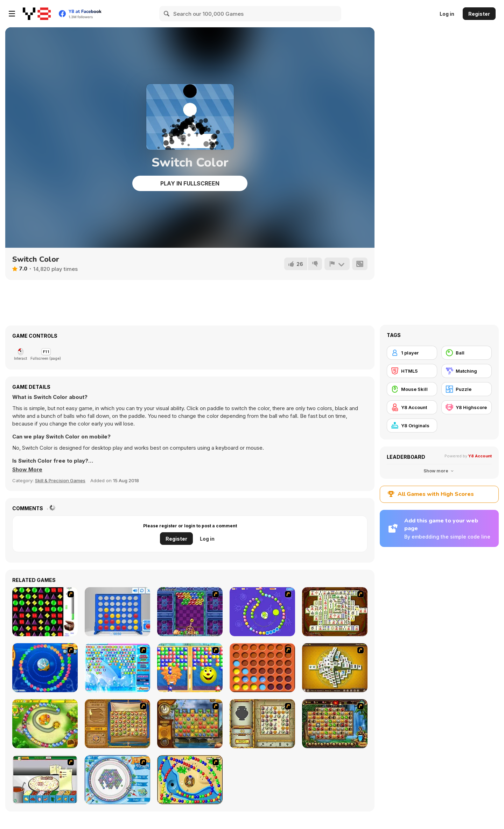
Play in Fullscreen (190, 183)
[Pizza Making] (45, 780)
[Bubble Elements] (117, 668)
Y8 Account (480, 456)
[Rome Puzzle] (335, 724)
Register (479, 14)
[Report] (337, 264)
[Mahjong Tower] (335, 668)
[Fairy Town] (117, 780)
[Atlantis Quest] (262, 724)
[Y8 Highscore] (467, 407)
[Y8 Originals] (412, 426)
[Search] (167, 14)
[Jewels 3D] (45, 612)
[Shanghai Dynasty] (335, 612)
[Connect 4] (117, 612)
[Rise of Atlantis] (117, 724)
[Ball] (467, 353)
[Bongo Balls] (190, 780)
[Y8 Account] (412, 407)
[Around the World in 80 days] (190, 724)
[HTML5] (412, 371)
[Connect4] (262, 668)
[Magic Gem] (190, 668)
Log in (447, 14)
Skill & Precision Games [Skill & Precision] (60, 480)
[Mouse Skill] (412, 389)
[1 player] (412, 353)
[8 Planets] (262, 612)
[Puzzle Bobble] (190, 612)
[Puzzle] (467, 389)
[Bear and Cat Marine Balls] (45, 668)
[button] (27, 470)
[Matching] (467, 371)
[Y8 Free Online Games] (37, 14)
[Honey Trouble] (45, 724)
